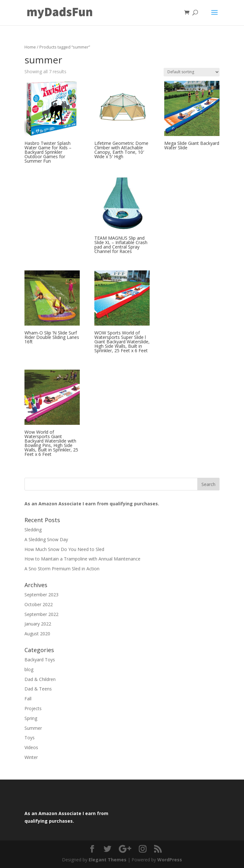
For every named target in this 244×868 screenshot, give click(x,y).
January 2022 (38, 624)
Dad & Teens (38, 689)
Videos (31, 747)
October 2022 (39, 604)
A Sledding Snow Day (46, 539)
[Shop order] (192, 72)
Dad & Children (40, 679)
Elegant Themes (108, 860)
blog (29, 669)
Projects (33, 708)
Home (30, 47)
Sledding (33, 530)
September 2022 (41, 614)
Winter (31, 757)
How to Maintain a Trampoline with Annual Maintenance (82, 559)
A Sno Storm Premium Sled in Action (62, 569)
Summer (33, 728)
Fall (28, 699)
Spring (31, 718)
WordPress (170, 860)
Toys (30, 738)
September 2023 (41, 595)
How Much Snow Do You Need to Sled (64, 549)
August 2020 (37, 634)
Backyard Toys (40, 660)
